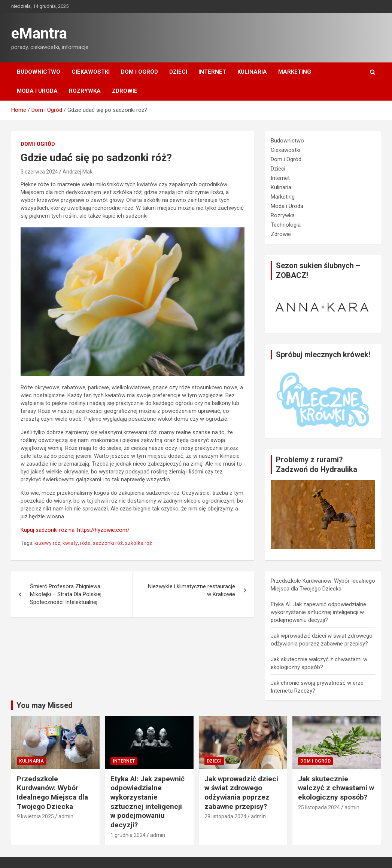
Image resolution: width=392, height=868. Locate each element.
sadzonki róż (108, 543)
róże (85, 543)
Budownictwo (39, 72)
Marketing (295, 72)
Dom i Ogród (139, 72)
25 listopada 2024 (319, 807)
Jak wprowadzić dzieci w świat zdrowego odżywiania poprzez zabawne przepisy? (241, 793)
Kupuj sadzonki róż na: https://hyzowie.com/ (75, 530)
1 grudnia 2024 (128, 835)
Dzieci (178, 72)
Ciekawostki (91, 72)
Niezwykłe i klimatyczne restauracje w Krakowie (192, 590)
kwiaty (70, 543)
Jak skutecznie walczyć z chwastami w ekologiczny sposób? (336, 788)
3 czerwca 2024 (39, 172)
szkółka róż (139, 543)
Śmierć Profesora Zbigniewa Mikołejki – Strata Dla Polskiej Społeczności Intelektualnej (66, 594)
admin (66, 816)
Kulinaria (252, 72)
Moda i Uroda (37, 91)
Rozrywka (85, 91)
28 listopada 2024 (225, 816)
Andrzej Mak (78, 172)
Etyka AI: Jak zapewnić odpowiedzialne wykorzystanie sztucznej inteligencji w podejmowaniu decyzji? (318, 612)
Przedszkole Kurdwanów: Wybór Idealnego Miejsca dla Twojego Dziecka (52, 793)
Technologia (286, 225)
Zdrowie (125, 91)
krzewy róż (47, 543)
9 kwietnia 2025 (35, 816)
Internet (212, 72)
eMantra (39, 33)
